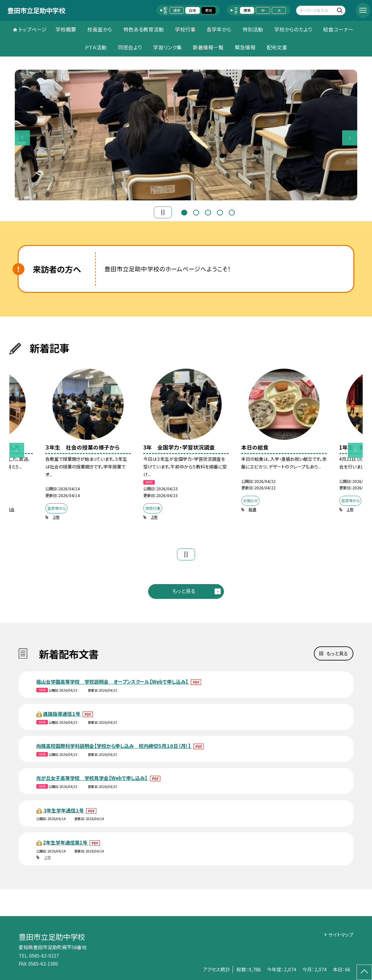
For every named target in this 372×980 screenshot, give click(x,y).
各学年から (219, 29)
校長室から (100, 29)
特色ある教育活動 (144, 29)
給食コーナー (338, 29)
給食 (252, 509)
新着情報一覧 (208, 47)
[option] (186, 135)
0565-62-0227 (44, 955)
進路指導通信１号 (62, 714)
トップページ (33, 29)
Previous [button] (22, 138)
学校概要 (66, 29)
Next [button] (350, 138)
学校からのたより (293, 29)
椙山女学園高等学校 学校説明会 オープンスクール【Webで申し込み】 (113, 682)
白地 (192, 10)
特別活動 (253, 29)
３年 (56, 517)
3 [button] (208, 212)
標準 (247, 10)
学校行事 (185, 29)
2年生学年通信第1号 (66, 842)
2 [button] (196, 212)
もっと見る (184, 591)
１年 (350, 509)
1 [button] (184, 212)
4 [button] (220, 212)
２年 (47, 857)
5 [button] (232, 212)
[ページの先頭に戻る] (364, 972)
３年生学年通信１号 (64, 810)
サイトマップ (341, 935)
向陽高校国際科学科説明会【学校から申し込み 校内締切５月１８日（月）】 (114, 746)
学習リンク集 (168, 47)
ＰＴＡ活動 (96, 47)
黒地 (208, 10)
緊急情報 (245, 47)
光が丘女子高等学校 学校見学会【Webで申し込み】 (92, 778)
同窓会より (130, 47)
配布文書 (277, 47)
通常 (177, 10)
